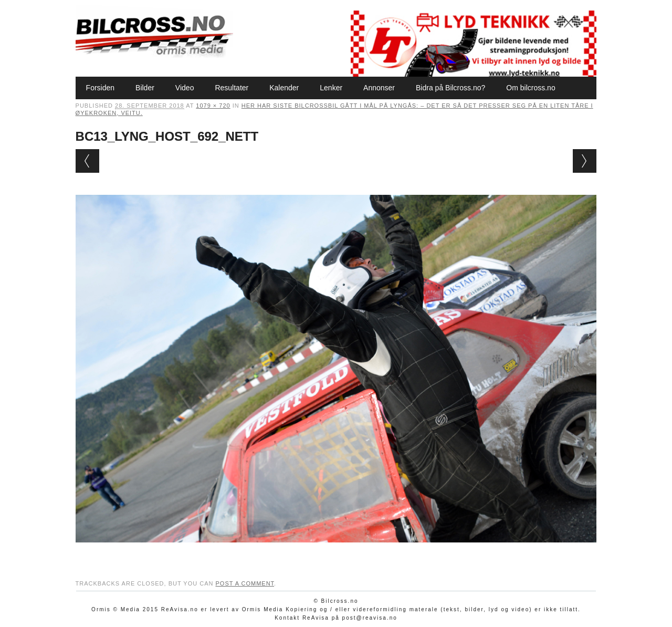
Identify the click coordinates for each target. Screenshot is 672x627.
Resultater (232, 88)
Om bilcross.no (531, 88)
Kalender (284, 88)
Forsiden (100, 88)
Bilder (145, 88)
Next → (585, 161)
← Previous (87, 161)
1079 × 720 (213, 106)
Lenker (331, 88)
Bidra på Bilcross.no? (450, 88)
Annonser (379, 88)
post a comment (245, 583)
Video (185, 88)
